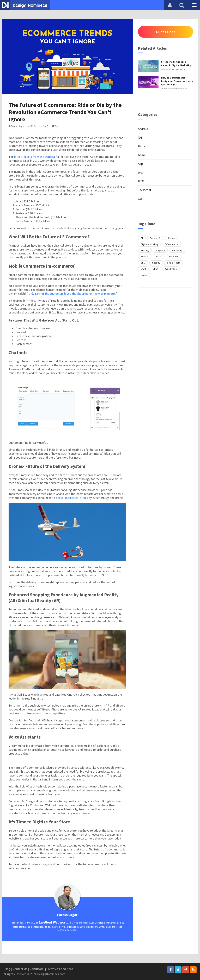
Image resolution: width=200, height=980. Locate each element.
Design (171, 238)
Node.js (145, 257)
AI (142, 238)
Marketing (177, 250)
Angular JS (155, 238)
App (140, 164)
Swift (143, 269)
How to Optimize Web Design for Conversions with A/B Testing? (177, 81)
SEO (143, 263)
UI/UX (156, 269)
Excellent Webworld (53, 922)
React (159, 257)
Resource (174, 257)
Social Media (174, 263)
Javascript (145, 190)
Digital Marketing (149, 244)
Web (56, 126)
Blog (7, 969)
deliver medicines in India (72, 498)
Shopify (156, 263)
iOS (140, 137)
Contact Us (20, 969)
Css (140, 199)
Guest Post (165, 32)
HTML (142, 181)
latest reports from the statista (35, 157)
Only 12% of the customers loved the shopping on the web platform (72, 294)
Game (142, 155)
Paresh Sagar (17, 126)
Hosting (145, 250)
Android (143, 129)
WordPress (171, 269)
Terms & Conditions (60, 969)
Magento (160, 250)
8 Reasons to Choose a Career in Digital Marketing (176, 63)
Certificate (37, 969)
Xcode (144, 275)
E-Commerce (172, 244)
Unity (141, 146)
